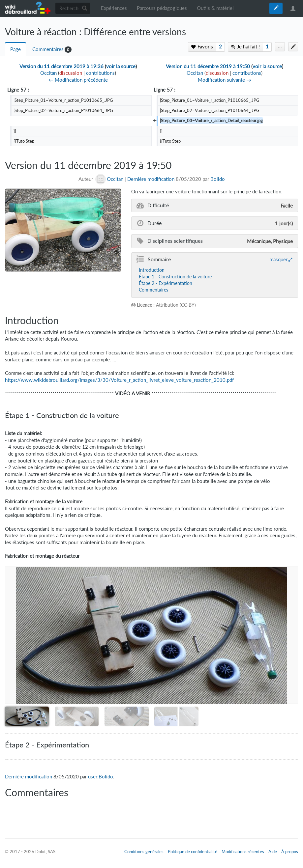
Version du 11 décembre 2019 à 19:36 (61, 66)
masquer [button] (278, 259)
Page (15, 49)
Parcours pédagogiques (162, 8)
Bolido (218, 179)
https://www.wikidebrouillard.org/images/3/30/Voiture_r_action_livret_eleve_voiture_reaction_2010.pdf (119, 380)
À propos (290, 852)
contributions (100, 73)
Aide (273, 852)
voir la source (121, 66)
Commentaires (48, 49)
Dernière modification (151, 179)
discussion (71, 73)
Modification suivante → (225, 80)
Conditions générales (144, 852)
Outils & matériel (215, 8)
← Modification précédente (78, 80)
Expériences (114, 8)
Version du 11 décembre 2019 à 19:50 (208, 66)
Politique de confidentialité (193, 852)
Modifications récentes (243, 852)
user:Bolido (101, 777)
